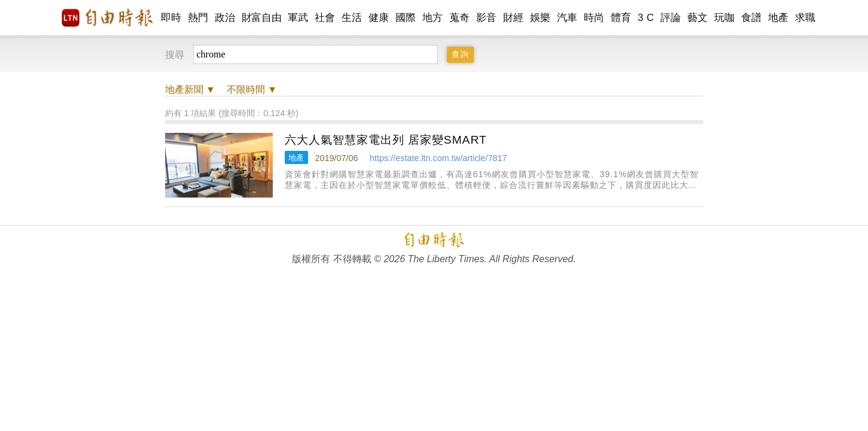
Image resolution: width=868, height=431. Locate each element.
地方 (433, 18)
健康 (379, 18)
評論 (671, 18)
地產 (779, 18)
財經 (514, 18)
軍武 (298, 18)
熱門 (198, 18)
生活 (352, 18)
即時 (171, 18)
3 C (646, 18)
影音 (487, 18)
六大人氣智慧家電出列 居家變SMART (386, 140)
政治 (225, 18)
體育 (621, 18)
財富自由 (262, 18)
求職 (805, 18)
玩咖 (725, 18)
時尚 (594, 18)
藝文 (698, 18)
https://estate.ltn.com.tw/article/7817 (438, 158)
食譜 (752, 18)
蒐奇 (460, 18)
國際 (406, 18)
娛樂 (540, 18)
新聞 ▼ (190, 89)
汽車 (567, 18)
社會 (325, 18)
